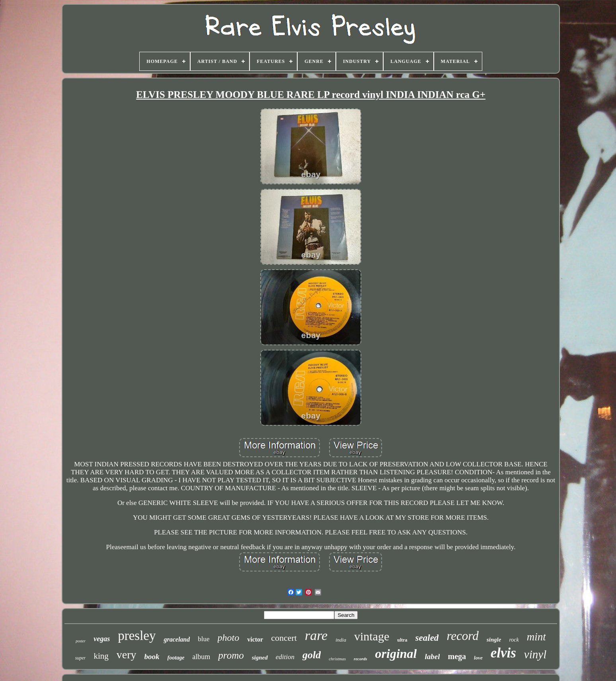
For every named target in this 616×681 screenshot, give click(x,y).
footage (176, 658)
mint (536, 637)
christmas (337, 659)
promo (231, 655)
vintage (372, 636)
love (478, 658)
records (361, 659)
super (81, 658)
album (201, 657)
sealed (427, 638)
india (341, 640)
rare (316, 635)
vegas (102, 639)
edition (285, 657)
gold (312, 655)
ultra (402, 640)
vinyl (535, 654)
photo (229, 638)
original (396, 654)
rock (514, 640)
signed (260, 658)
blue (204, 639)
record (462, 636)
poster (81, 641)
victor (255, 639)
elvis (503, 653)
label (432, 657)
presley (137, 636)
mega (457, 656)
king (101, 656)
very (127, 655)
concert (284, 638)
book (152, 657)
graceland (177, 639)
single (494, 640)
